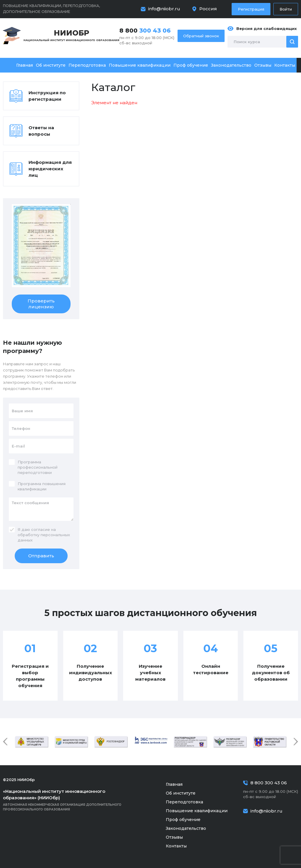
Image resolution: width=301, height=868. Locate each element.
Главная (25, 65)
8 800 (145, 31)
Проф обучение (191, 65)
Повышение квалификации (140, 65)
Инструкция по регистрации (47, 96)
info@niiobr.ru (164, 9)
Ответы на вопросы (41, 131)
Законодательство (231, 65)
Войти (286, 9)
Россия (208, 9)
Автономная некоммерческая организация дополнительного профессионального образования (71, 800)
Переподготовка (87, 65)
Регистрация (251, 9)
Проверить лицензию (41, 304)
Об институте (51, 65)
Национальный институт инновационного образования (71, 35)
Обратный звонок (201, 36)
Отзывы (263, 65)
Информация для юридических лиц (50, 169)
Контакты (285, 65)
